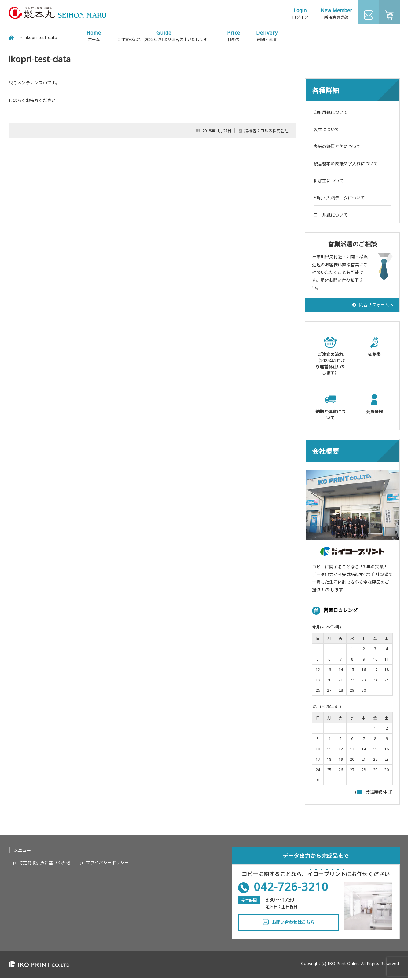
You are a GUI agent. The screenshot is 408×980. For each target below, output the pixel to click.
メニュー (22, 852)
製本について (326, 131)
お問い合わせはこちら (293, 924)
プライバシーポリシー (107, 864)
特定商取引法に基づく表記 (44, 864)
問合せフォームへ (376, 306)
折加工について (329, 182)
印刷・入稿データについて (339, 199)
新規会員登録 (336, 15)
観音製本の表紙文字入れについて (346, 165)
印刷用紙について (331, 114)
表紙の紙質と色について (337, 148)
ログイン (300, 15)
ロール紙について (331, 216)
